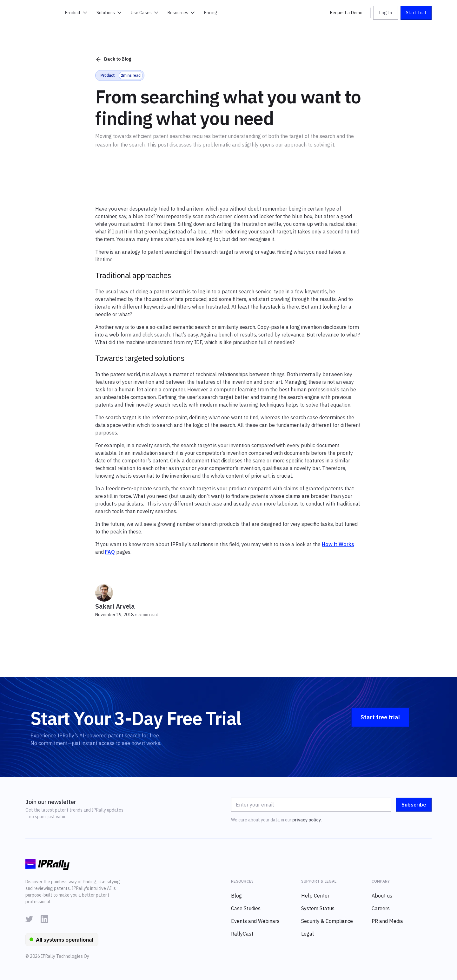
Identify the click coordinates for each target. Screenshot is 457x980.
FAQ (110, 552)
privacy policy (307, 820)
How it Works (338, 544)
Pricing (211, 13)
